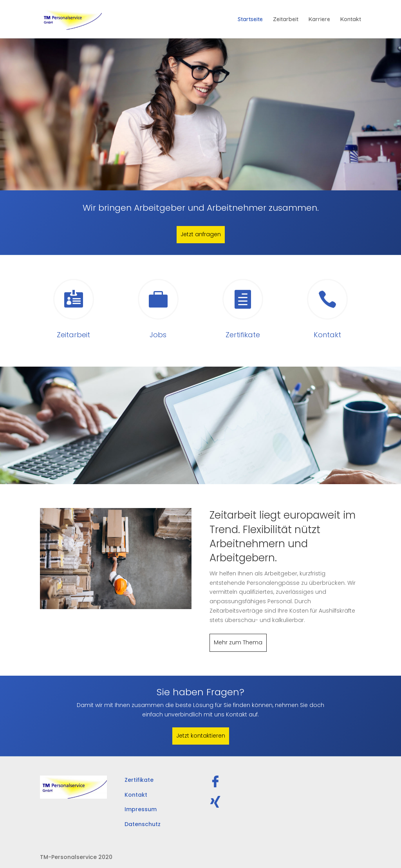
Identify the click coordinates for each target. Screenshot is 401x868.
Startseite (250, 20)
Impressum (141, 809)
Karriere (319, 20)
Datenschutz (143, 824)
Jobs (158, 335)
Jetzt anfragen (201, 234)
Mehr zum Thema (238, 642)
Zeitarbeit (286, 20)
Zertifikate (243, 335)
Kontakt (351, 20)
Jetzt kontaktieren (201, 736)
